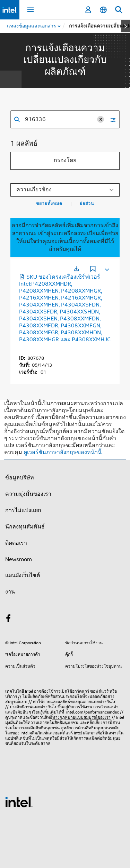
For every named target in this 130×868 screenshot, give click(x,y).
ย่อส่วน (87, 204)
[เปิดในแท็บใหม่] (76, 269)
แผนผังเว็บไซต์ (23, 575)
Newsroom (19, 559)
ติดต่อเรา (16, 543)
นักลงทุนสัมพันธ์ (25, 527)
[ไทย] (103, 10)
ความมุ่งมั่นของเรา (28, 494)
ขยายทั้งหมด (49, 204)
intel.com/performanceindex (93, 712)
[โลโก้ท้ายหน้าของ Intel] (19, 802)
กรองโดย (65, 160)
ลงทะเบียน (86, 233)
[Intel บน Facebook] (8, 620)
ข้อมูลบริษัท (20, 478)
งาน (10, 592)
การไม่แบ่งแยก (23, 510)
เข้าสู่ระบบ (51, 233)
